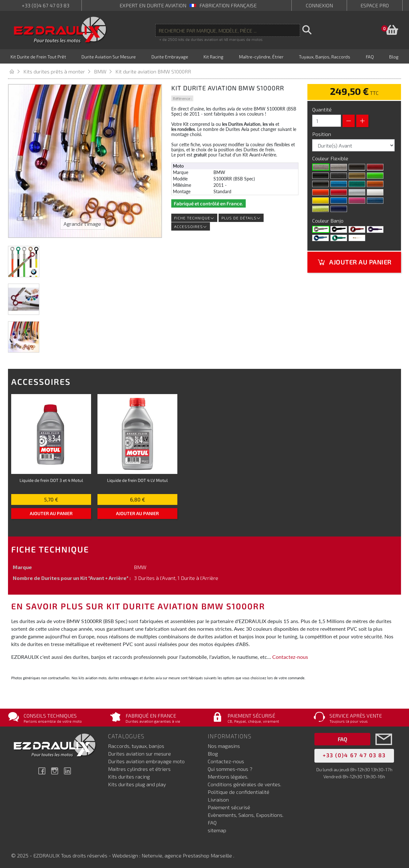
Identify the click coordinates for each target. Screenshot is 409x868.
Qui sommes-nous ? (230, 768)
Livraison (218, 799)
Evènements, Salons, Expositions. (246, 814)
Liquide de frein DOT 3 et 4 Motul (51, 479)
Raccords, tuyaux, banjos (136, 745)
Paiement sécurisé (229, 806)
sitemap (217, 829)
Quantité (322, 108)
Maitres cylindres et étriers (139, 768)
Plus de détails (241, 217)
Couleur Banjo (328, 220)
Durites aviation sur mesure (139, 753)
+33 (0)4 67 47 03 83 (46, 5)
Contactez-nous (290, 656)
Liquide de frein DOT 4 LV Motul (137, 479)
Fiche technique (194, 217)
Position (322, 133)
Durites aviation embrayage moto (146, 760)
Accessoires (191, 225)
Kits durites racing (129, 776)
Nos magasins (224, 745)
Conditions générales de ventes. (244, 783)
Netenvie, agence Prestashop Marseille (187, 854)
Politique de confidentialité (239, 791)
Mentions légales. (228, 776)
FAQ (212, 822)
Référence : (182, 97)
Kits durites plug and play (137, 783)
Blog (213, 753)
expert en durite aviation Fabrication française (188, 5)
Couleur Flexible (331, 157)
